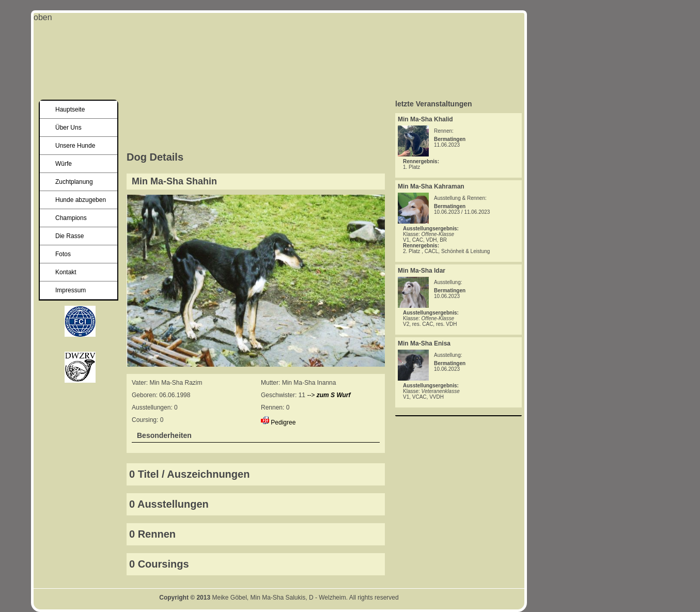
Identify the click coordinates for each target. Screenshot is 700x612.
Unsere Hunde (75, 146)
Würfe (64, 164)
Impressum (71, 290)
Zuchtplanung (74, 182)
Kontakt (66, 272)
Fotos (63, 254)
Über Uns (68, 128)
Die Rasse (69, 236)
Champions (71, 218)
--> (329, 395)
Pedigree (283, 422)
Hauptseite (70, 109)
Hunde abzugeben (81, 200)
